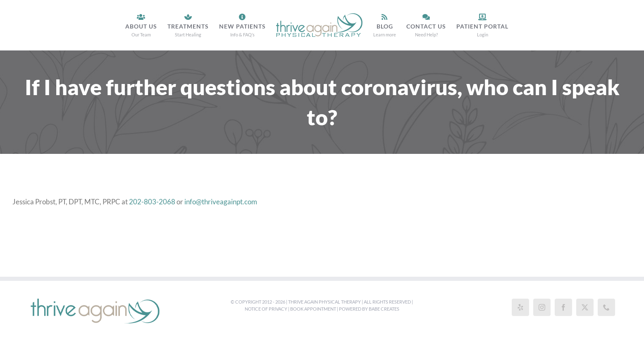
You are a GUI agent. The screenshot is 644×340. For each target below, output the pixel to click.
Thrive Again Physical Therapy (324, 302)
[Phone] (606, 307)
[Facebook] (563, 307)
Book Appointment (313, 309)
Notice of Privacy (266, 309)
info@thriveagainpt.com (221, 202)
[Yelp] (520, 307)
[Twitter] (585, 307)
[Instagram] (542, 307)
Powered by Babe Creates (369, 309)
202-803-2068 (152, 202)
